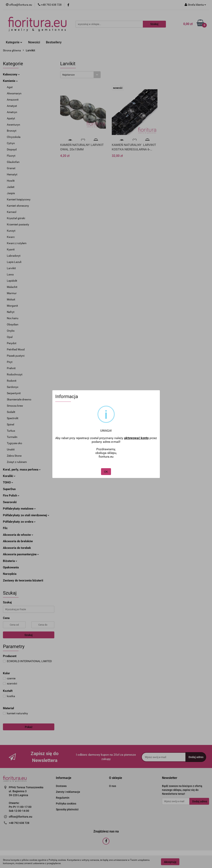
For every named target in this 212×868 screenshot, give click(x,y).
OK (106, 469)
